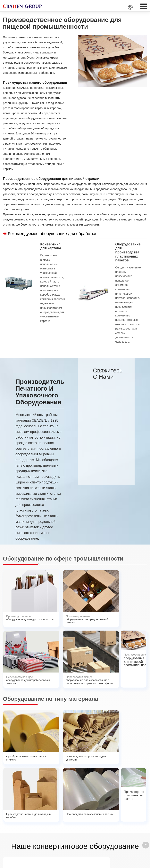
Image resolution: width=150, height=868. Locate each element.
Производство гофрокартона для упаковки (46, 679)
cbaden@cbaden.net (121, 812)
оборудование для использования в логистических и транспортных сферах (106, 610)
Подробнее (16, 853)
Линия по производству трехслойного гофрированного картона (17, 760)
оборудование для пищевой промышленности (135, 601)
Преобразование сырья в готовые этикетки (18, 679)
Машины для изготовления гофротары (26, 843)
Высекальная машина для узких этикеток (46, 757)
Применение (65, 812)
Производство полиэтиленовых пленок (106, 679)
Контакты (112, 804)
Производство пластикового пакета (134, 679)
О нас (60, 818)
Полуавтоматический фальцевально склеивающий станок (77, 758)
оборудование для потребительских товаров (77, 603)
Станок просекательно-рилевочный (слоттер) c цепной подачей (134, 762)
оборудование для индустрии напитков (18, 603)
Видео (61, 830)
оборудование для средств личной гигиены (47, 603)
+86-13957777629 (119, 820)
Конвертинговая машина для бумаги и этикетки (27, 814)
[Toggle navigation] (144, 5)
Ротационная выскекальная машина (104, 757)
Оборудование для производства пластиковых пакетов (128, 253)
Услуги (61, 824)
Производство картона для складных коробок (75, 680)
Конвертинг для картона (52, 247)
